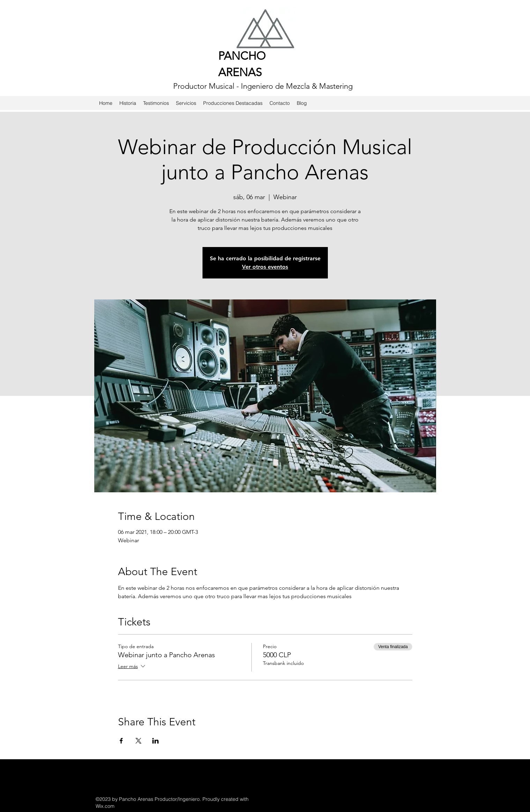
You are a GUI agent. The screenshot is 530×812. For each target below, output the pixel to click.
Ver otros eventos (265, 267)
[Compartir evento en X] (138, 741)
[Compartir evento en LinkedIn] (156, 741)
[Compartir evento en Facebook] (121, 741)
